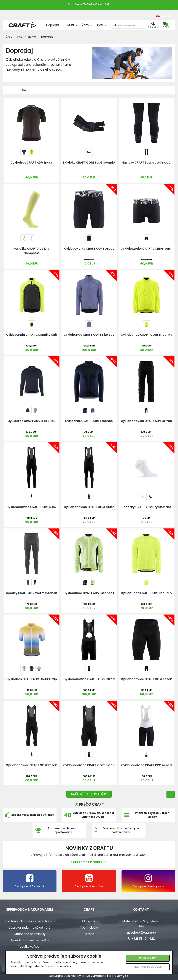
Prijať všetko (148, 958)
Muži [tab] (73, 25)
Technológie (89, 928)
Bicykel (32, 37)
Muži (20, 37)
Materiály (89, 921)
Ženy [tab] (88, 25)
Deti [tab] (102, 25)
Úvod (9, 37)
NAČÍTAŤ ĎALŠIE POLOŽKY (89, 794)
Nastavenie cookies (148, 967)
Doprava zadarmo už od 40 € (30, 928)
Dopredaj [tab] (55, 25)
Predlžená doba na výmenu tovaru (30, 921)
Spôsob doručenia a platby (30, 940)
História (89, 934)
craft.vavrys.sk (119, 976)
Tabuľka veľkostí (30, 947)
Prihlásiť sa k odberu (89, 862)
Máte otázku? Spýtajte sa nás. (141, 923)
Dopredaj (48, 37)
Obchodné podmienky (30, 934)
